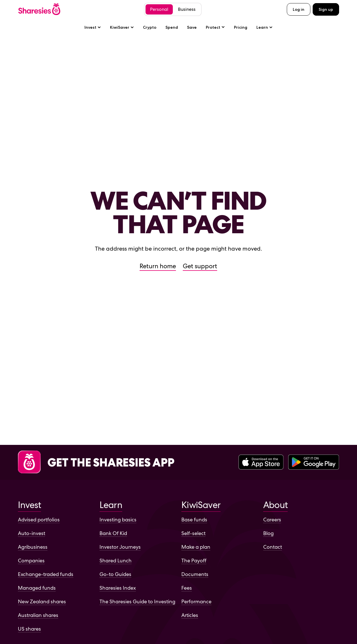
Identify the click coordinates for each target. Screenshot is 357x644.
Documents (195, 574)
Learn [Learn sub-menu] (264, 27)
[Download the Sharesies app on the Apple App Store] (261, 463)
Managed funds (37, 588)
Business (187, 9)
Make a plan (196, 547)
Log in (299, 9)
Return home (158, 266)
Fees (187, 588)
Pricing (241, 27)
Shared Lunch (116, 561)
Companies (31, 561)
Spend (172, 27)
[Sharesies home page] (39, 9)
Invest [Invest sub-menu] (93, 27)
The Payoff (194, 561)
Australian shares (38, 615)
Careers (272, 520)
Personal (159, 9)
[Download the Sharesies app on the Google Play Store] (314, 463)
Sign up (326, 9)
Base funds (194, 520)
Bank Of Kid (113, 533)
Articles (190, 615)
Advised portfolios (39, 520)
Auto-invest (32, 533)
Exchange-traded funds (46, 574)
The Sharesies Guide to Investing (137, 601)
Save (192, 27)
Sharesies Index (118, 588)
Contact (273, 547)
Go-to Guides (115, 574)
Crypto (150, 27)
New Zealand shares (42, 601)
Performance (196, 601)
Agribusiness (33, 547)
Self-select (193, 533)
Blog (268, 533)
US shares (29, 629)
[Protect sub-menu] (215, 27)
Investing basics (118, 520)
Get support (200, 266)
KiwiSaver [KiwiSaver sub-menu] (122, 27)
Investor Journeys (120, 547)
